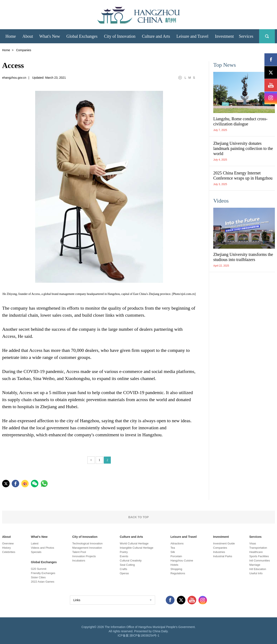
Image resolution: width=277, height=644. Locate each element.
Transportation (258, 548)
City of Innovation (85, 537)
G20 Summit (39, 569)
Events (124, 556)
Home (6, 50)
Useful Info (256, 573)
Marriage (255, 565)
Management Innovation (87, 548)
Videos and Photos (43, 548)
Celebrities (9, 552)
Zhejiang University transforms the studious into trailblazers (243, 257)
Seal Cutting (127, 565)
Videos (221, 201)
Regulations (178, 573)
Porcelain (176, 556)
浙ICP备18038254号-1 (144, 635)
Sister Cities (38, 577)
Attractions (177, 543)
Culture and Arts (131, 537)
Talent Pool (79, 552)
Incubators (79, 561)
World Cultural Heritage (134, 543)
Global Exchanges (44, 562)
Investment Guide (224, 543)
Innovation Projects (84, 556)
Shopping (176, 569)
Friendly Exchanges (43, 573)
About (6, 537)
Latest (35, 543)
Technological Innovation (87, 543)
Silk (173, 552)
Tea (173, 548)
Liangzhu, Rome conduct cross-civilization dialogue (240, 121)
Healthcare (256, 552)
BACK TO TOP (138, 517)
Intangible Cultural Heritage (137, 548)
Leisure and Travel (184, 537)
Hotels (174, 565)
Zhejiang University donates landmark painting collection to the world (243, 148)
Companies (220, 548)
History (6, 548)
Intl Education (258, 569)
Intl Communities (260, 561)
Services (255, 537)
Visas (253, 543)
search (267, 36)
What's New (39, 537)
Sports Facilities (259, 556)
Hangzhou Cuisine (182, 561)
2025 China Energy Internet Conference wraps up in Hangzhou (243, 176)
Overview (8, 543)
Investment (221, 537)
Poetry (124, 552)
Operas (124, 573)
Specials (36, 552)
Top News (225, 65)
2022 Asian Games (43, 582)
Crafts (123, 569)
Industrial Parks (223, 556)
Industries (219, 552)
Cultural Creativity (131, 561)
